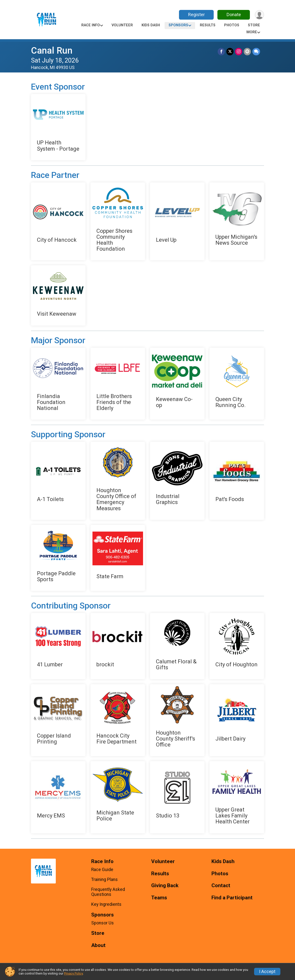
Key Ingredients (106, 904)
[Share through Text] (256, 51)
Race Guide (102, 870)
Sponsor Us (103, 923)
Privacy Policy (73, 973)
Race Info (91, 25)
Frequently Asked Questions (108, 892)
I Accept (267, 972)
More (252, 32)
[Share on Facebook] (221, 51)
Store (254, 25)
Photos (232, 25)
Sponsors (178, 25)
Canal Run (52, 51)
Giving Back (165, 886)
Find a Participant (232, 898)
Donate (234, 15)
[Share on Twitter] (230, 51)
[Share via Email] (247, 51)
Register (196, 15)
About (98, 945)
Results (208, 25)
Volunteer (122, 25)
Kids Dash (151, 25)
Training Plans (104, 879)
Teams (159, 898)
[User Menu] (259, 15)
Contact (221, 886)
